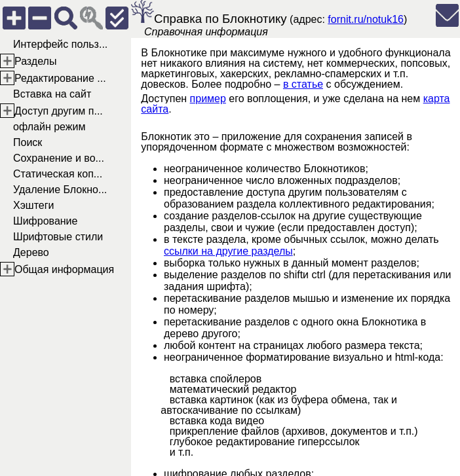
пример (208, 99)
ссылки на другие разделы (228, 251)
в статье (303, 84)
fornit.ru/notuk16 (366, 19)
